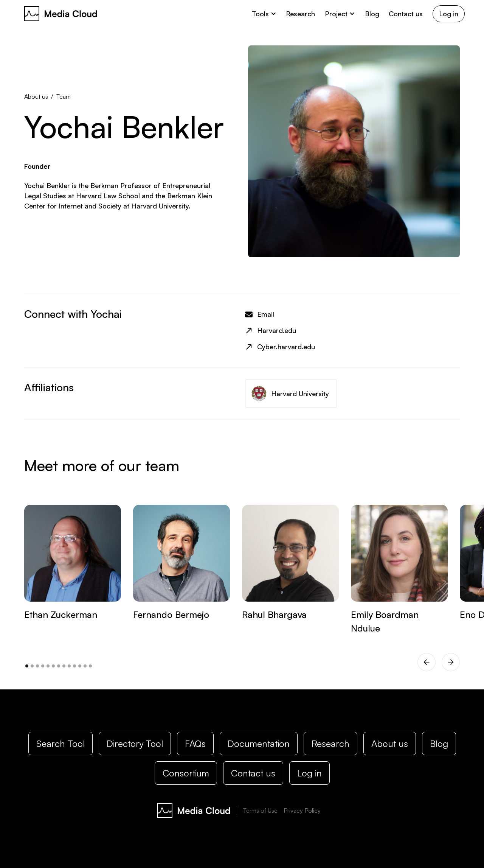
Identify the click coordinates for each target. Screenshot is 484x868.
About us (36, 96)
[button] (264, 14)
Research (300, 14)
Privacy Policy (302, 810)
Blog (372, 14)
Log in (449, 14)
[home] (61, 14)
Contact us (406, 14)
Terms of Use (260, 810)
